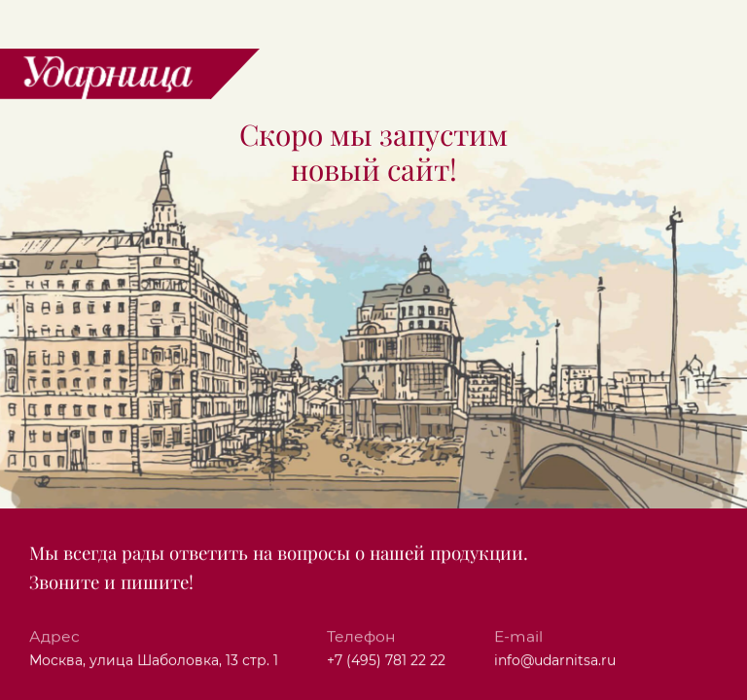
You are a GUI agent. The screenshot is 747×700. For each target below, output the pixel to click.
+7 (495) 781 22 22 (386, 661)
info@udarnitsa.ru (555, 661)
